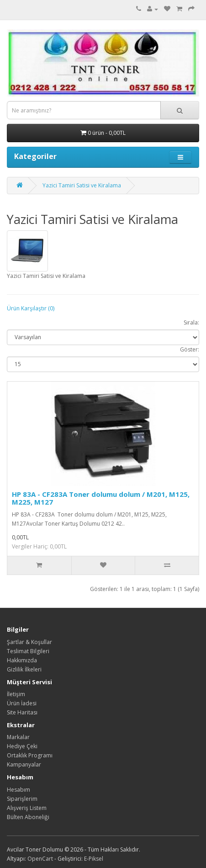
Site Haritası (22, 712)
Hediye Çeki (22, 746)
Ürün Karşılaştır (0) (31, 308)
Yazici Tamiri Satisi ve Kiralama (82, 185)
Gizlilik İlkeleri (24, 669)
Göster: (190, 349)
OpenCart (40, 859)
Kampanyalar (24, 764)
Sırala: (191, 322)
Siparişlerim (22, 799)
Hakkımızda (22, 660)
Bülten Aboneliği (28, 817)
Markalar (18, 737)
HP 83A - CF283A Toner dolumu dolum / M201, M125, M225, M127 (101, 498)
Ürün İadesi (22, 703)
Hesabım (18, 790)
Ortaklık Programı (30, 755)
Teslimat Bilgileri (28, 651)
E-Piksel (94, 859)
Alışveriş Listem (27, 808)
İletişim (16, 694)
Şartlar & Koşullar (29, 642)
